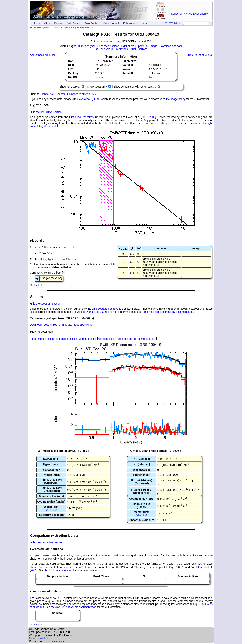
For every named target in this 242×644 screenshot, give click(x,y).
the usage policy (176, 99)
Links (144, 23)
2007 (145, 117)
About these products (42, 55)
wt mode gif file (107, 339)
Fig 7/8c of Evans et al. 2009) (90, 312)
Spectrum (142, 46)
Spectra (60, 94)
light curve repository (82, 117)
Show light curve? (70, 87)
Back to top (36, 285)
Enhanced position (108, 46)
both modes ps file (43, 339)
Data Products (112, 23)
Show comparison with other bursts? (135, 87)
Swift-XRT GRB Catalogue (66, 27)
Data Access (74, 23)
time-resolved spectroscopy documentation (168, 312)
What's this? (51, 510)
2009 (152, 117)
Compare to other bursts (81, 94)
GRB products (45, 27)
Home (38, 23)
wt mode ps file (88, 339)
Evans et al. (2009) (88, 99)
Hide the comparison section (47, 542)
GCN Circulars (138, 49)
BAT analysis (102, 49)
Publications (130, 23)
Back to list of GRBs (200, 55)
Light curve (128, 46)
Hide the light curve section (46, 112)
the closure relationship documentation (74, 607)
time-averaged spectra (105, 309)
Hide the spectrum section (45, 304)
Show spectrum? (97, 87)
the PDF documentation (58, 570)
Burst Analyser (87, 46)
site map (169, 23)
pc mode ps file (127, 339)
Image (154, 46)
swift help (43, 638)
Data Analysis (92, 23)
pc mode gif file (147, 339)
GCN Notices (120, 49)
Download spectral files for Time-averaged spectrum (60, 325)
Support (59, 23)
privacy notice (57, 641)
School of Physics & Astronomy (189, 14)
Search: (179, 23)
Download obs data (171, 46)
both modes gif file (66, 339)
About (48, 23)
